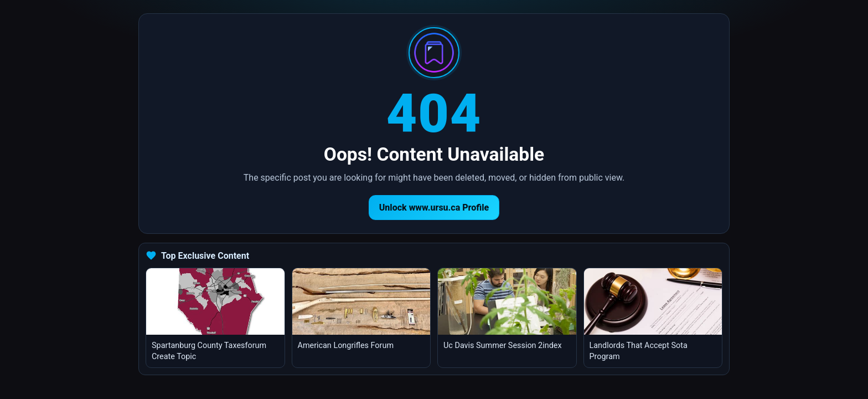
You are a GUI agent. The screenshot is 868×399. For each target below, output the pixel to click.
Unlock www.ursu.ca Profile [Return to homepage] (434, 208)
